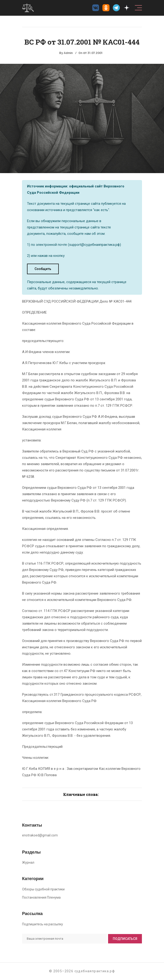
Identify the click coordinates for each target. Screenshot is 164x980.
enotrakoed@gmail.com (40, 835)
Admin (68, 53)
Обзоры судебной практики (43, 889)
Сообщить (43, 269)
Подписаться (125, 939)
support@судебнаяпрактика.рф (94, 245)
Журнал (28, 862)
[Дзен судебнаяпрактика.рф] (127, 8)
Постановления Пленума (41, 897)
